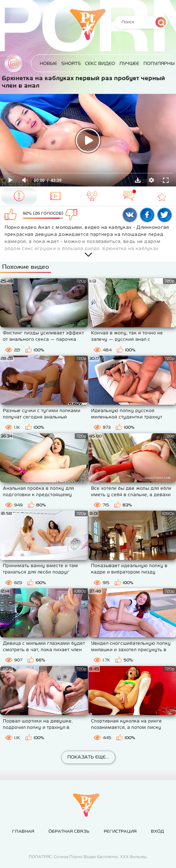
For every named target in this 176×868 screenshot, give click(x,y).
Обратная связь (69, 831)
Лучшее (129, 63)
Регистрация (120, 831)
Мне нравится (12, 215)
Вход (157, 831)
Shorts (71, 63)
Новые (48, 63)
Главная (13, 63)
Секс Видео (100, 63)
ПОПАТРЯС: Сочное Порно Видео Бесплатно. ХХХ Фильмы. (88, 857)
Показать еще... (88, 757)
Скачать (138, 180)
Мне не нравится (74, 215)
